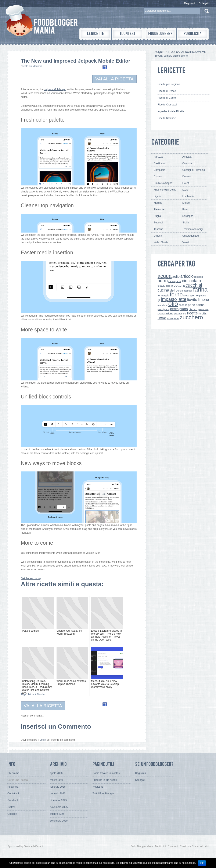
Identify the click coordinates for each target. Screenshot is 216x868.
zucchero (191, 317)
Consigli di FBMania (194, 170)
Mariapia (37, 66)
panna (200, 305)
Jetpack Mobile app (55, 89)
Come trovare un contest (106, 773)
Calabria (187, 163)
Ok (202, 863)
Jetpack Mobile (36, 694)
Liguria (158, 196)
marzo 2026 (57, 780)
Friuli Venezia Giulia (165, 190)
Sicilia (186, 223)
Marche (158, 203)
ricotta (202, 313)
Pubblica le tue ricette (105, 780)
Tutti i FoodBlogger (103, 794)
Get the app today (31, 578)
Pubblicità (13, 787)
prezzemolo (180, 314)
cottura (179, 285)
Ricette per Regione (169, 84)
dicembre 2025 (58, 800)
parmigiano (163, 309)
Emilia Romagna (163, 183)
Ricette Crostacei (167, 105)
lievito (192, 299)
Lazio (185, 190)
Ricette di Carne (167, 98)
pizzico (193, 309)
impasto (169, 299)
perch (174, 309)
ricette (192, 313)
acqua (165, 276)
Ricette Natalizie (167, 118)
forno (176, 294)
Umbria (158, 236)
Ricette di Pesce (167, 91)
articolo (187, 276)
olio (173, 304)
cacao (172, 281)
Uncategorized (190, 236)
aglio (176, 276)
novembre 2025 (59, 807)
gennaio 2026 (58, 794)
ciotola (161, 286)
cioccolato (191, 281)
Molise (186, 203)
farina (200, 290)
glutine (202, 296)
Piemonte (159, 209)
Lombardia (188, 196)
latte (182, 299)
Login (43, 740)
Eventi (186, 183)
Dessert (187, 177)
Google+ (12, 814)
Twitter (11, 807)
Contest (158, 177)
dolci (179, 291)
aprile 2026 (56, 773)
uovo (170, 318)
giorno (194, 295)
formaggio (163, 296)
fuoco (186, 296)
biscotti (199, 277)
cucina (163, 290)
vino (176, 318)
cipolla (170, 286)
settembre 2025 (59, 821)
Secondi (158, 223)
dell (172, 290)
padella (183, 305)
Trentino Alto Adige (193, 229)
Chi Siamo (13, 773)
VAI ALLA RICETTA (114, 79)
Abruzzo (158, 157)
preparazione (165, 314)
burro (163, 281)
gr (159, 300)
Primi (185, 209)
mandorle (163, 305)
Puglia (157, 216)
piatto (184, 309)
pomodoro (203, 309)
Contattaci (13, 794)
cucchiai (194, 285)
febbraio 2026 (58, 787)
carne (178, 281)
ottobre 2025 (57, 814)
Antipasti (187, 157)
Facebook (187, 291)
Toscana (159, 229)
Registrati (190, 3)
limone (204, 300)
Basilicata (159, 163)
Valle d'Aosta (161, 242)
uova (162, 318)
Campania (160, 170)
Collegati (204, 3)
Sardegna (188, 216)
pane (191, 305)
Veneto (186, 242)
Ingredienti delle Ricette (171, 111)
